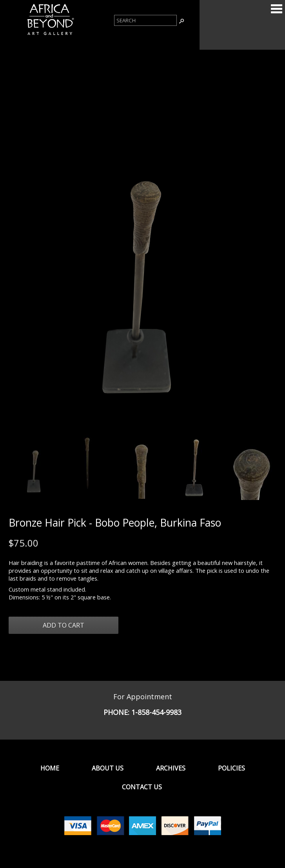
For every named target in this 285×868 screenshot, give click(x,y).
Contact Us (142, 787)
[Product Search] (145, 20)
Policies (231, 768)
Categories (276, 9)
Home (50, 768)
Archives (171, 768)
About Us (108, 768)
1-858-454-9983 (156, 712)
